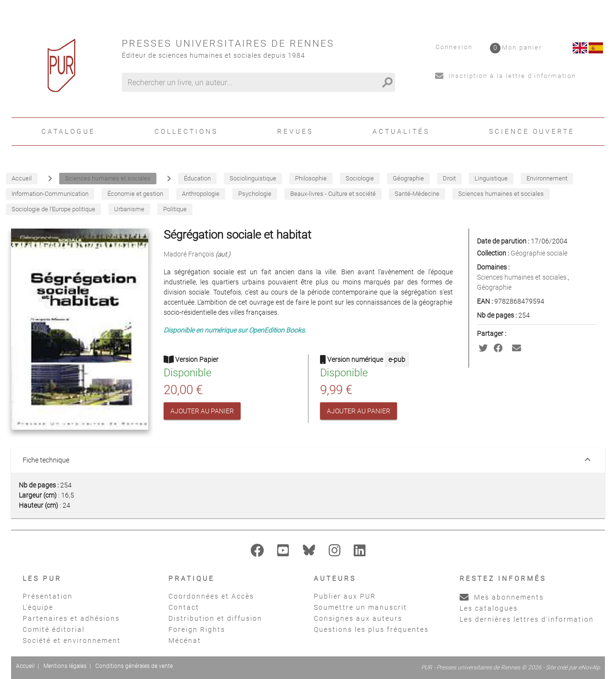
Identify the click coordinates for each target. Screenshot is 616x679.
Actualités (401, 131)
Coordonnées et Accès (211, 596)
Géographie (494, 287)
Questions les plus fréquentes (371, 629)
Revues (295, 131)
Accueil (25, 666)
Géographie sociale (539, 253)
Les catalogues (489, 608)
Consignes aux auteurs (358, 618)
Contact (184, 607)
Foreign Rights (197, 629)
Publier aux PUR (345, 596)
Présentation (48, 596)
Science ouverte (532, 131)
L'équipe (38, 607)
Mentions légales (65, 666)
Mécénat (185, 641)
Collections (186, 131)
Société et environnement (72, 641)
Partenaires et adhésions (71, 618)
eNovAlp (589, 667)
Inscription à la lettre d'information (506, 76)
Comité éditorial (54, 629)
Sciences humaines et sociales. (522, 277)
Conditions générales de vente (134, 666)
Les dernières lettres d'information (527, 619)
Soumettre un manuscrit (360, 607)
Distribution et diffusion (215, 618)
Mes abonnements (502, 597)
